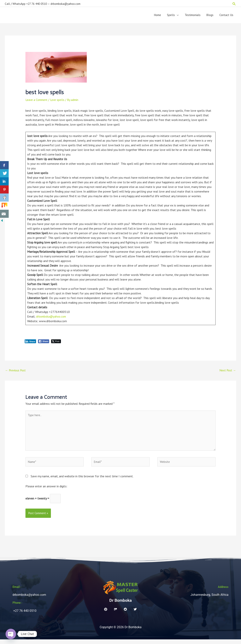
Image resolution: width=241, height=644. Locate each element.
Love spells (59, 101)
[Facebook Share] (44, 343)
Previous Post (16, 372)
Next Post (227, 372)
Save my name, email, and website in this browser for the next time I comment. (82, 480)
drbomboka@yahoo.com (52, 318)
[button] (234, 3)
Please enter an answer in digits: (46, 490)
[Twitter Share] (56, 343)
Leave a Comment (37, 101)
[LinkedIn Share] (30, 343)
